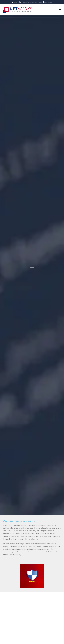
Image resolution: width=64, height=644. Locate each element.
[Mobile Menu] (60, 10)
